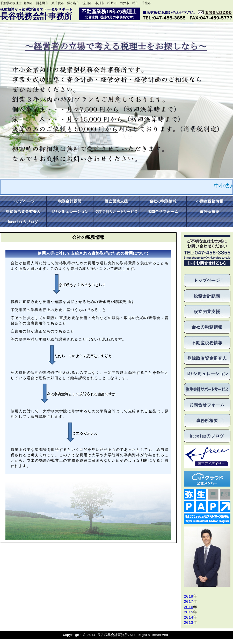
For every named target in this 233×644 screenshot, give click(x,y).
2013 (188, 623)
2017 (188, 602)
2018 (188, 597)
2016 (188, 607)
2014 (188, 618)
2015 (188, 613)
